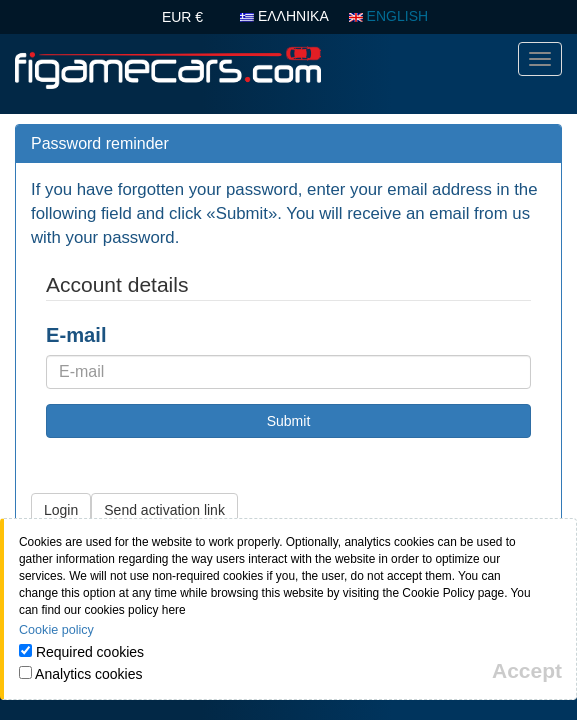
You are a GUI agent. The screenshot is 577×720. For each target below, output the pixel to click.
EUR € (182, 17)
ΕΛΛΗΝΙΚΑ (284, 16)
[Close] (527, 670)
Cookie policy (56, 630)
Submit (289, 421)
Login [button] (61, 510)
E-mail (76, 335)
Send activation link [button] (164, 510)
